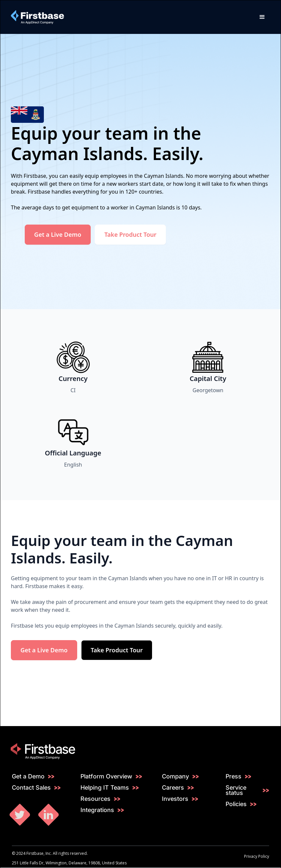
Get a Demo (28, 776)
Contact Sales (31, 788)
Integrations (97, 810)
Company (175, 776)
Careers (173, 788)
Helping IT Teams (105, 788)
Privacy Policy (257, 856)
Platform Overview (106, 776)
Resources (95, 799)
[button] (262, 17)
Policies (236, 804)
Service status (236, 790)
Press (234, 776)
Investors (175, 799)
